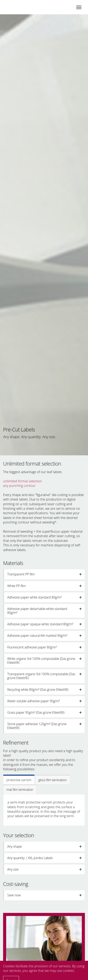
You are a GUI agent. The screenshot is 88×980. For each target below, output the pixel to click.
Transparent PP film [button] (44, 574)
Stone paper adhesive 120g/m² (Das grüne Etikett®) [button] (44, 726)
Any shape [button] (44, 846)
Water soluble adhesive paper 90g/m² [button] (44, 701)
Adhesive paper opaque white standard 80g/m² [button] (44, 624)
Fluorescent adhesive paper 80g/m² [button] (44, 647)
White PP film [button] (44, 586)
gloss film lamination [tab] (53, 780)
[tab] (44, 574)
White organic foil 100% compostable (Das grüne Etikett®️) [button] (44, 661)
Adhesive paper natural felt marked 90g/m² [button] (44, 636)
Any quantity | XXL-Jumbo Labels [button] (44, 858)
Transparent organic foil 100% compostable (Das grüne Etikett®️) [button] (44, 676)
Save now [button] (44, 895)
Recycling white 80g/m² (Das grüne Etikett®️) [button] (44, 690)
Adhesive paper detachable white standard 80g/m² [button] (44, 611)
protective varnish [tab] (19, 780)
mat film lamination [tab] (20, 790)
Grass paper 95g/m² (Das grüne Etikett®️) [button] (44, 712)
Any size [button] (44, 869)
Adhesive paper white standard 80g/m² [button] (44, 597)
